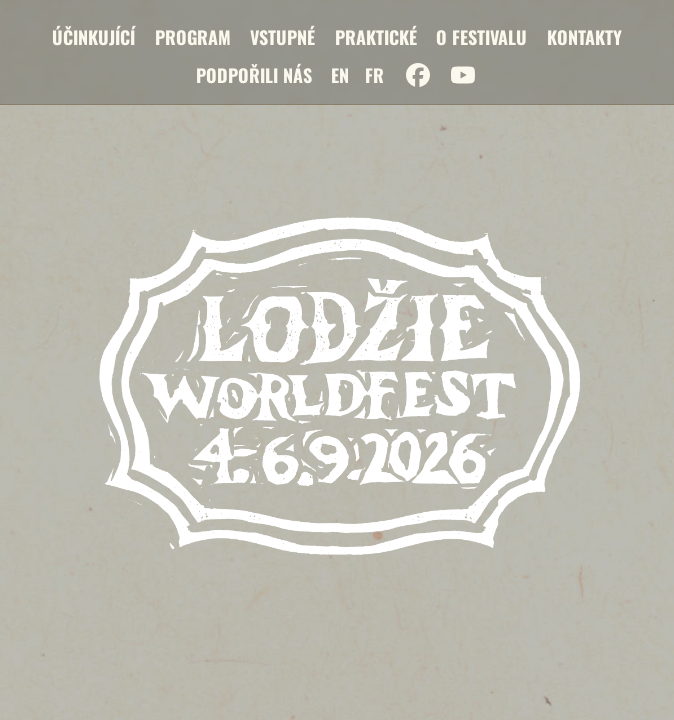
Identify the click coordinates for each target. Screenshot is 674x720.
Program (193, 37)
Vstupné (282, 37)
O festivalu (481, 37)
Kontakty (584, 37)
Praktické (376, 37)
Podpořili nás (254, 75)
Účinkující (93, 37)
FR (374, 75)
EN (340, 75)
